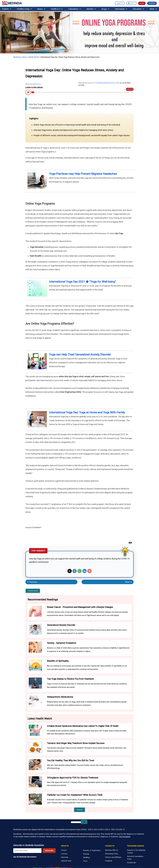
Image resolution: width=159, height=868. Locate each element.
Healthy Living (24, 9)
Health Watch (34, 57)
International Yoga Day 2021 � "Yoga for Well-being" (82, 282)
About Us (65, 846)
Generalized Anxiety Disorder (61, 625)
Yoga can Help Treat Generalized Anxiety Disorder (80, 354)
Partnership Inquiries (135, 846)
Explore (7, 9)
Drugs (105, 9)
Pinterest (89, 571)
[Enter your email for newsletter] (27, 851)
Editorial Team (66, 861)
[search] (76, 822)
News (41, 9)
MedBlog (86, 857)
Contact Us (110, 846)
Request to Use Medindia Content (136, 851)
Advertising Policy (112, 854)
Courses (64, 854)
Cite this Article (33, 591)
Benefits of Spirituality (58, 661)
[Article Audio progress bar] (82, 92)
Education (138, 9)
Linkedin (84, 571)
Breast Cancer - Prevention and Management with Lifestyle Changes (80, 607)
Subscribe (49, 851)
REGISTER (152, 3)
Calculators (75, 9)
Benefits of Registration (92, 850)
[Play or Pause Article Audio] (28, 92)
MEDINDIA (12, 3)
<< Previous (32, 582)
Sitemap (86, 854)
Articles (91, 9)
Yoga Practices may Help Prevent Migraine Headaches (83, 174)
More (153, 9)
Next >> (129, 582)
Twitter (70, 571)
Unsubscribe (132, 863)
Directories (121, 9)
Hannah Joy (37, 84)
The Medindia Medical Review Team (107, 83)
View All (79, 810)
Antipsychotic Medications (60, 697)
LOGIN (142, 3)
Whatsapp (79, 571)
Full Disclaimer (125, 837)
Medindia (17, 57)
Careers (64, 850)
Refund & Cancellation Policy (135, 858)
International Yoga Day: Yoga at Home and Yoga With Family (87, 412)
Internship (65, 857)
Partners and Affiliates (113, 857)
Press (85, 861)
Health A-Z (57, 9)
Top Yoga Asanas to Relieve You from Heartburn (71, 679)
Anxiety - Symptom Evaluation (62, 643)
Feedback (109, 861)
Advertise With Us (112, 850)
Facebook (75, 571)
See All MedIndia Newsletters (25, 857)
